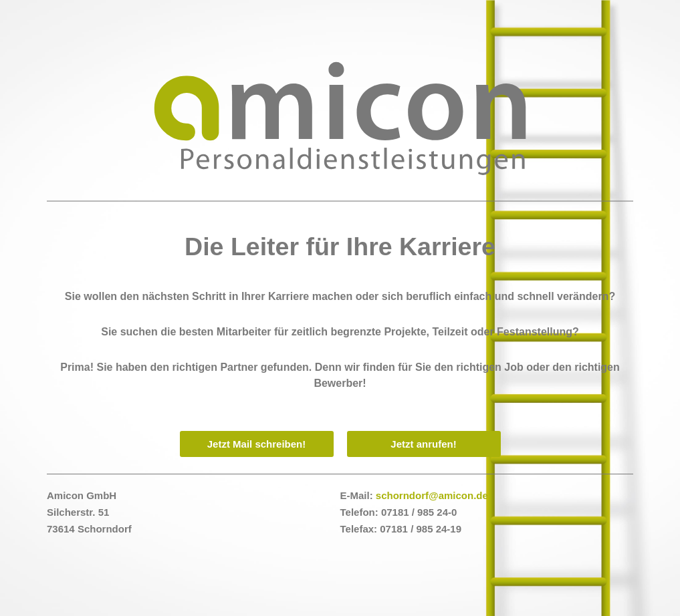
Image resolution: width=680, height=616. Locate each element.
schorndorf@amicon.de (432, 495)
